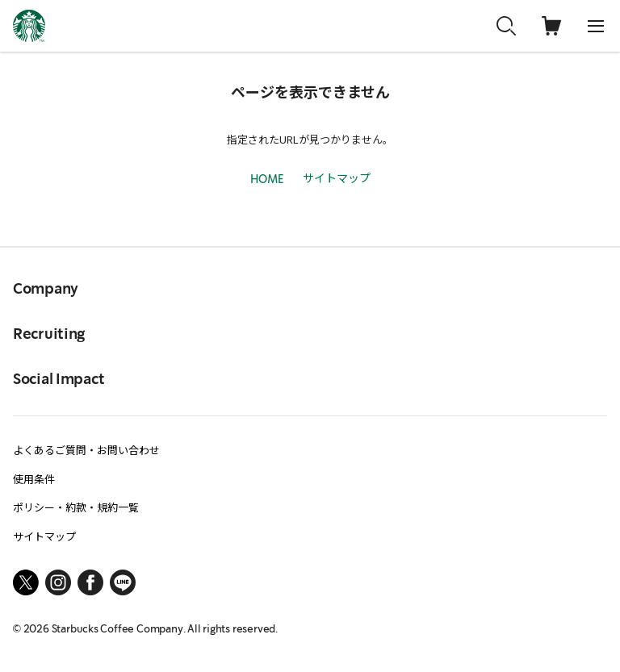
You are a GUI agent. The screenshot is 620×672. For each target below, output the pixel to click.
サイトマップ (337, 177)
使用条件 (34, 479)
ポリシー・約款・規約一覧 (76, 507)
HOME (267, 180)
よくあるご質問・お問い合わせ (86, 450)
